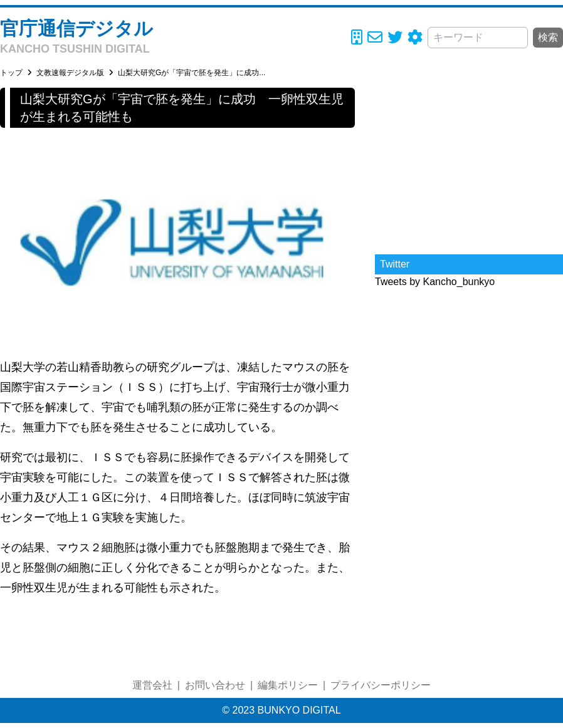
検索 (548, 37)
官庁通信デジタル (76, 29)
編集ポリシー (288, 685)
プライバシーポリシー (381, 685)
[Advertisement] (469, 166)
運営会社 (152, 685)
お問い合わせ (215, 685)
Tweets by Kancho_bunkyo (435, 282)
